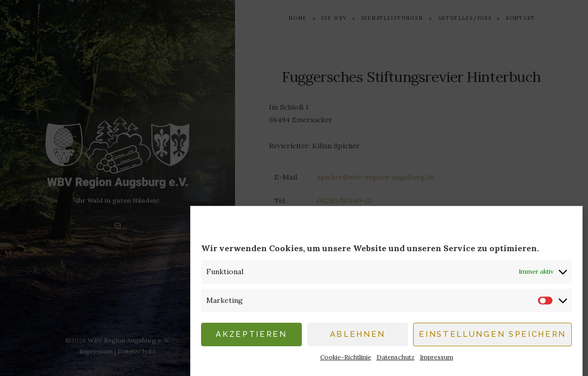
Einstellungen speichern (492, 338)
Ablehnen (358, 338)
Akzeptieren (251, 338)
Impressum (437, 360)
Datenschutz (396, 360)
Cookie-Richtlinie (346, 360)
